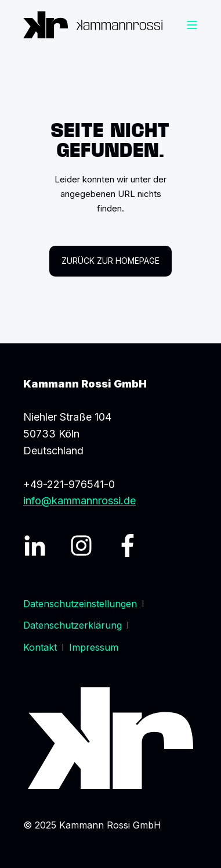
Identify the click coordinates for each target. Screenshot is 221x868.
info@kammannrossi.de (79, 501)
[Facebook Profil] (128, 546)
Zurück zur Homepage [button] (110, 261)
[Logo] (111, 738)
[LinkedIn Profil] (35, 546)
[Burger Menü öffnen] (192, 25)
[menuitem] (80, 604)
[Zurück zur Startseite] (93, 25)
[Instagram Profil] (81, 546)
